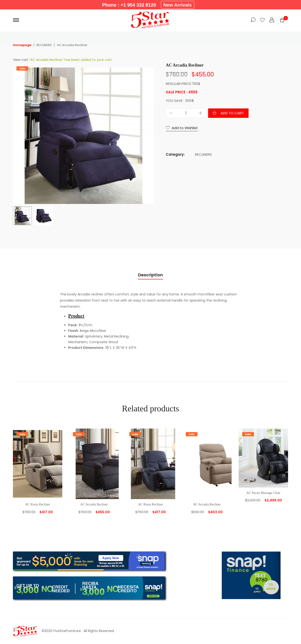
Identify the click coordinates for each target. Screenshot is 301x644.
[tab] (150, 275)
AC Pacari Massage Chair (263, 493)
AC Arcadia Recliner (94, 504)
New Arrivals (178, 5)
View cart (21, 60)
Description (150, 275)
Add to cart (232, 113)
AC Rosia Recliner (38, 504)
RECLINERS (203, 154)
